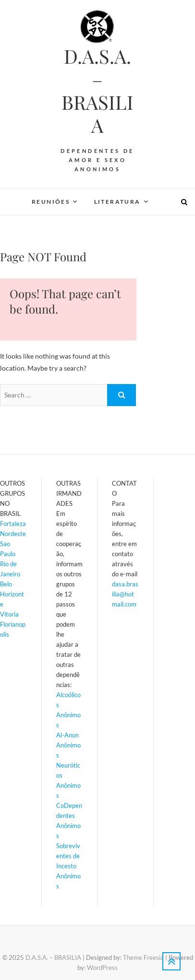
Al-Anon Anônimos (68, 745)
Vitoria (9, 614)
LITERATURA (117, 202)
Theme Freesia (143, 957)
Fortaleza (13, 524)
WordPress (102, 968)
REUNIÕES (51, 202)
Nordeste (13, 534)
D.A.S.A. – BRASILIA (97, 91)
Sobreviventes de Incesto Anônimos (68, 866)
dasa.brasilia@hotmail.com (125, 594)
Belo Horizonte (12, 594)
